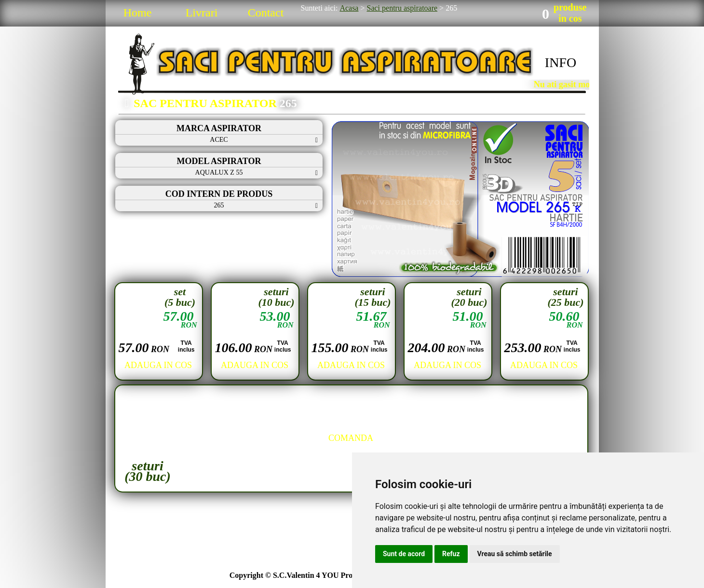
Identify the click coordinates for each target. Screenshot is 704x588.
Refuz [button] (451, 554)
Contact (266, 13)
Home (138, 13)
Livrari (202, 13)
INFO (561, 62)
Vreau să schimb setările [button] (515, 554)
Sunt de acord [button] (404, 554)
